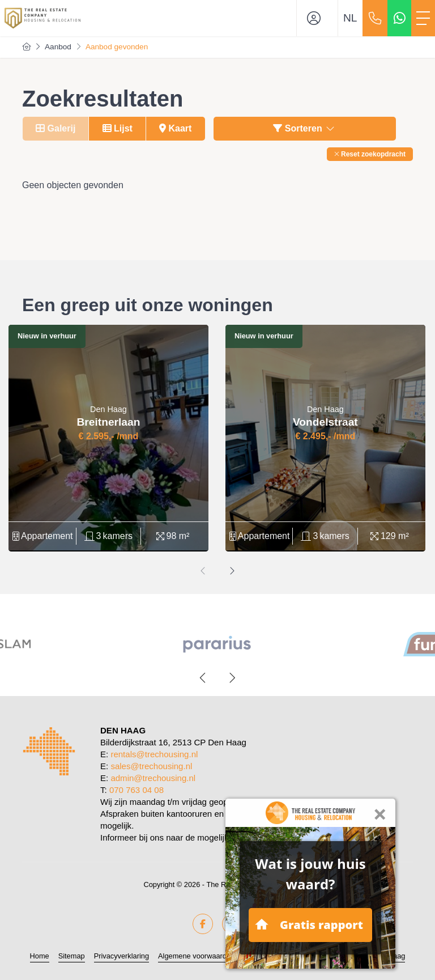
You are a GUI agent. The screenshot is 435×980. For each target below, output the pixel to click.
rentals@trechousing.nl (154, 754)
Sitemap (72, 956)
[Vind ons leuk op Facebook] (203, 924)
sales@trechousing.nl (151, 766)
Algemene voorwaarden (196, 956)
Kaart (175, 128)
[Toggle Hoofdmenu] (423, 18)
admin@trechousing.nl (153, 778)
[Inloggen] (317, 18)
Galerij (56, 128)
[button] (370, 154)
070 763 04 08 (137, 790)
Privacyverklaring (121, 956)
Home (40, 956)
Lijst (118, 128)
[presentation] (203, 571)
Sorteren (304, 128)
